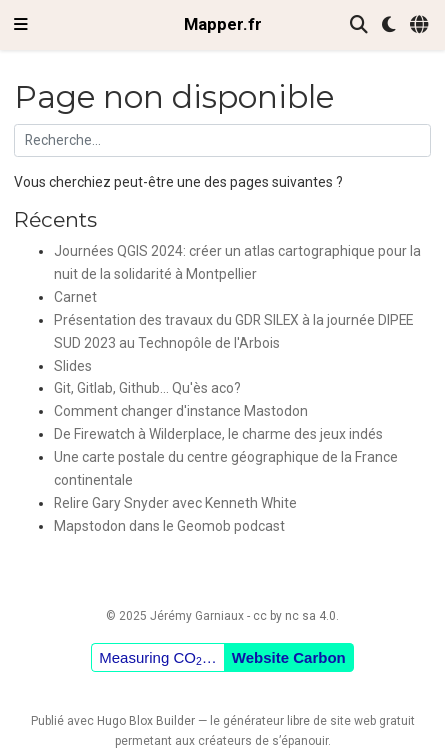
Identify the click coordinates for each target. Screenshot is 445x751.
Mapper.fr (223, 24)
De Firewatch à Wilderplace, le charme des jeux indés (218, 434)
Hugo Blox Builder (146, 721)
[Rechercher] (359, 25)
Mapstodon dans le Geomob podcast (169, 526)
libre (298, 721)
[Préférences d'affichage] (389, 25)
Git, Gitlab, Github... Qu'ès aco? (147, 388)
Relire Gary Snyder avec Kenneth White (175, 503)
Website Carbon (289, 657)
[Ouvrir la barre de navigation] (21, 25)
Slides (73, 366)
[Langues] (420, 25)
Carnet (75, 297)
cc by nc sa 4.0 (294, 616)
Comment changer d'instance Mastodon (181, 411)
